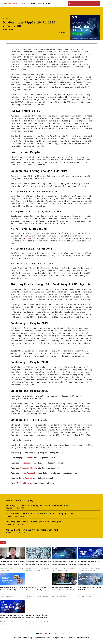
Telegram (62, 634)
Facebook (39, 634)
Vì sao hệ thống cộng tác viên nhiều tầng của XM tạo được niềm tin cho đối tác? (12, 618)
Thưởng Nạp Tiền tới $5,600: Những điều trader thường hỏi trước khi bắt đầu (37, 618)
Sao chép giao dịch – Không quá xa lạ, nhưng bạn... (36, 522)
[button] (70, 3)
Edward (9, 508)
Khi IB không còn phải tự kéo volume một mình (32, 530)
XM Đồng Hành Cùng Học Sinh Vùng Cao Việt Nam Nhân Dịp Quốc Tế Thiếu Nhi (12, 590)
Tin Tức (6, 19)
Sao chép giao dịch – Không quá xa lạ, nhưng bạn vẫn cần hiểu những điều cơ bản (64, 564)
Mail (51, 634)
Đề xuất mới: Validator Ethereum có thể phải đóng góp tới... (41, 513)
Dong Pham (9, 30)
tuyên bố (30, 238)
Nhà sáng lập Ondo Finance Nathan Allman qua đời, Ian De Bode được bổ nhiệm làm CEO (64, 590)
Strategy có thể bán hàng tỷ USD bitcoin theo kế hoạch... (39, 505)
